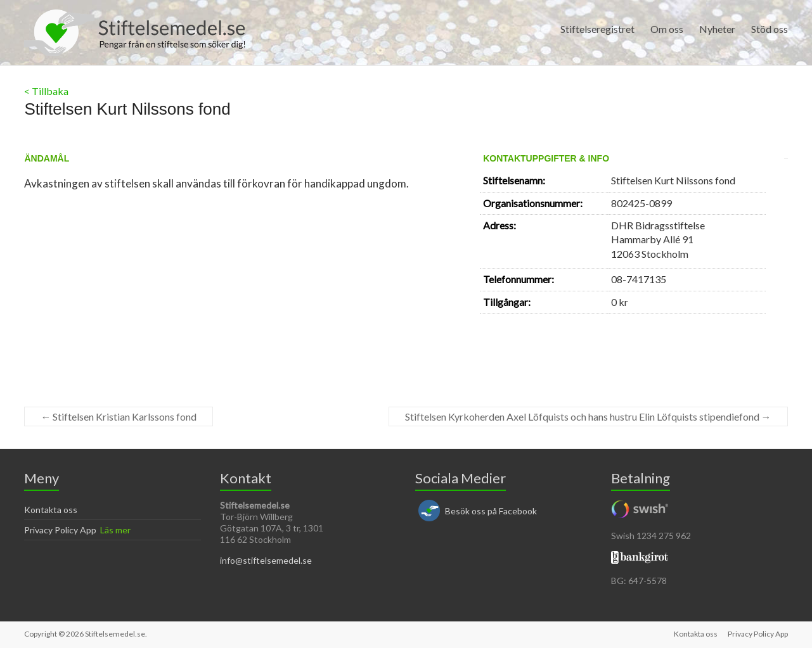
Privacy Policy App (60, 530)
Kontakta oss (51, 510)
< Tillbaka (46, 91)
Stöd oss (770, 29)
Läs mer (115, 530)
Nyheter (717, 29)
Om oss (667, 29)
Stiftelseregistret (597, 29)
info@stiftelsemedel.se (266, 560)
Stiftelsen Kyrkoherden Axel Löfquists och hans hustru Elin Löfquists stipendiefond (588, 416)
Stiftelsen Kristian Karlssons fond (119, 416)
